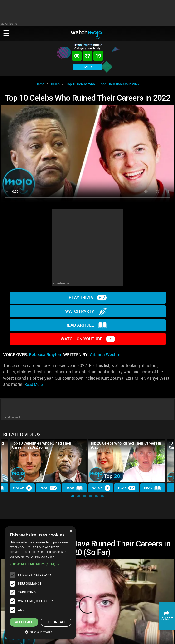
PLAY (87, 67)
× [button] (71, 531)
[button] (73, 496)
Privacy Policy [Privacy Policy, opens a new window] (45, 557)
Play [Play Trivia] (48, 488)
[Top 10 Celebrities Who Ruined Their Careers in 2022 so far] (48, 461)
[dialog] (40, 583)
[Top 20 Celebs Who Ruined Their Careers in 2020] (127, 461)
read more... (35, 385)
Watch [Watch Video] (22, 488)
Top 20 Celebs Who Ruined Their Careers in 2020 (126, 445)
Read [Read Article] (74, 488)
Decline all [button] (56, 622)
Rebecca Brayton (45, 355)
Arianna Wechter (106, 355)
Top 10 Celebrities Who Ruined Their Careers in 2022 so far (42, 445)
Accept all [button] (24, 622)
